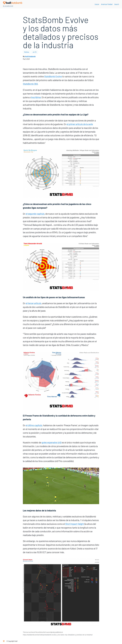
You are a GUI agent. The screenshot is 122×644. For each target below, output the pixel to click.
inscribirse (36, 97)
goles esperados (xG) (52, 443)
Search (117, 4)
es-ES (35, 52)
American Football (107, 4)
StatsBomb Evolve (53, 77)
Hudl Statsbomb (30, 56)
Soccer (97, 4)
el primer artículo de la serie (80, 124)
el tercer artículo (34, 303)
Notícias (27, 52)
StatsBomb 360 (30, 84)
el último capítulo (34, 425)
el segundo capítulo (35, 214)
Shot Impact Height (75, 524)
